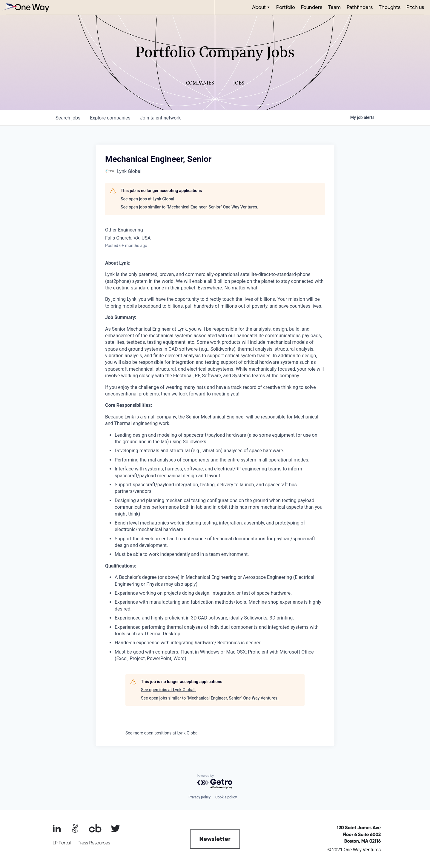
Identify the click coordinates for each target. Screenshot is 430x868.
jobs (68, 118)
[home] (25, 7)
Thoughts (390, 7)
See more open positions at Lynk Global (162, 733)
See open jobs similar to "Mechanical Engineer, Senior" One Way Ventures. (189, 207)
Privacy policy (199, 797)
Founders (312, 7)
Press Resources (94, 843)
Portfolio (286, 7)
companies (110, 118)
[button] (261, 7)
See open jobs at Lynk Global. (148, 199)
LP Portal (62, 843)
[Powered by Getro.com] (215, 782)
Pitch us (415, 7)
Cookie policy (226, 797)
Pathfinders (360, 7)
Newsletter (215, 839)
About (259, 7)
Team (334, 7)
